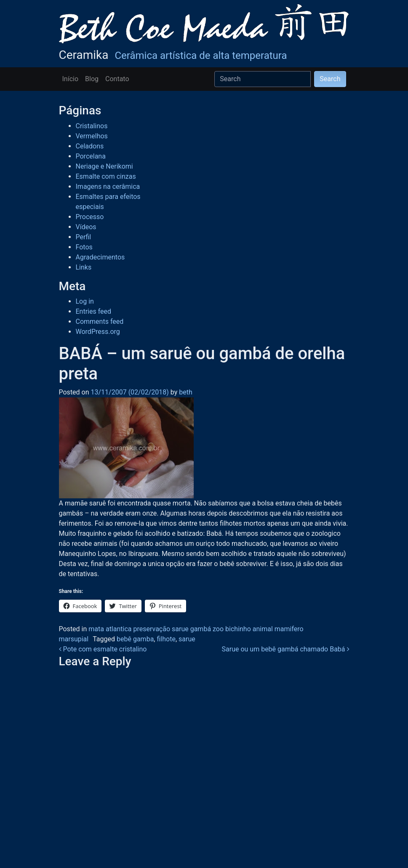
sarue (187, 639)
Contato (117, 79)
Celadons (90, 146)
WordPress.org (98, 332)
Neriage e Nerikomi (104, 166)
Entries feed (94, 311)
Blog (92, 79)
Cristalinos (92, 126)
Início (71, 79)
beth (185, 392)
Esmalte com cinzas (106, 176)
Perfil (84, 237)
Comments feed (100, 322)
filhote (166, 639)
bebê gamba (135, 639)
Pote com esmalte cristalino (103, 649)
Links (84, 267)
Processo (90, 217)
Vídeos (86, 227)
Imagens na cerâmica (108, 187)
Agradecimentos (100, 257)
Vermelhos (92, 136)
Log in (85, 301)
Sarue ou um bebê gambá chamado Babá (286, 649)
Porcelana (91, 156)
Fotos (84, 247)
